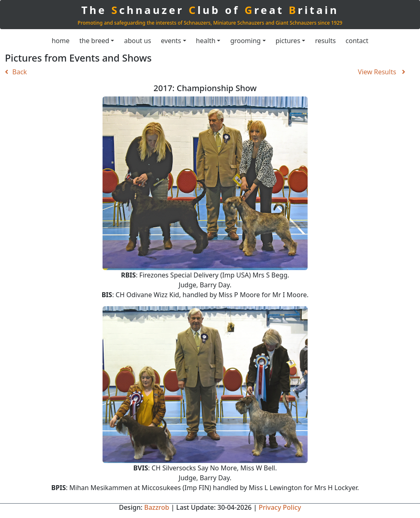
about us (137, 41)
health (206, 41)
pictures (288, 41)
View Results (382, 72)
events (171, 41)
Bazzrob (156, 507)
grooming (245, 41)
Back (16, 72)
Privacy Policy (280, 507)
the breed (95, 41)
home (61, 41)
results (325, 41)
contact (357, 41)
